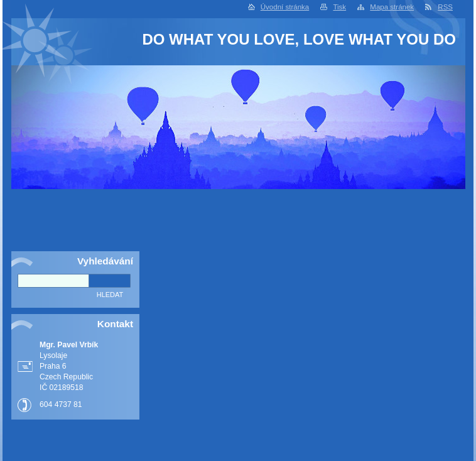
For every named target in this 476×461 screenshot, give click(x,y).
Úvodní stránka (285, 7)
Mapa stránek (392, 7)
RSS (445, 7)
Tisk (339, 7)
